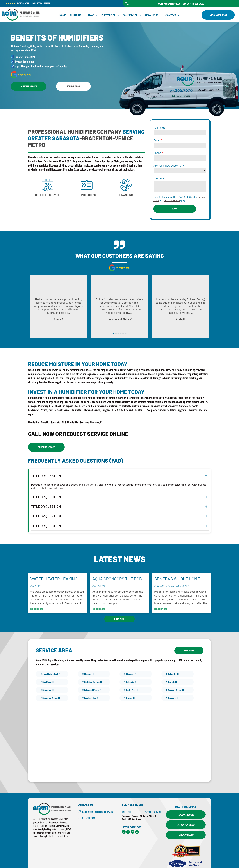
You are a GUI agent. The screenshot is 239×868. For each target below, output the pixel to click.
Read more (37, 597)
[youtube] (133, 820)
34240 (110, 800)
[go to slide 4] (121, 333)
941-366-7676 (89, 806)
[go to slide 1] (113, 333)
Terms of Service (172, 200)
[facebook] (128, 820)
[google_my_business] (124, 820)
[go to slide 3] (118, 333)
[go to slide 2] (116, 333)
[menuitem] (63, 15)
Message (159, 178)
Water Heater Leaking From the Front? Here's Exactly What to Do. (55, 567)
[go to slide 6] (126, 333)
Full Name (159, 128)
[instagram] (137, 820)
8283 (85, 800)
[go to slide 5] (123, 333)
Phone (157, 153)
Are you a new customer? (169, 165)
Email (157, 140)
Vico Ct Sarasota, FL (97, 800)
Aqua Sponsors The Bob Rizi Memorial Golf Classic (117, 567)
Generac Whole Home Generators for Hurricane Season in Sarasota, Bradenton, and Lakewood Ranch (178, 567)
